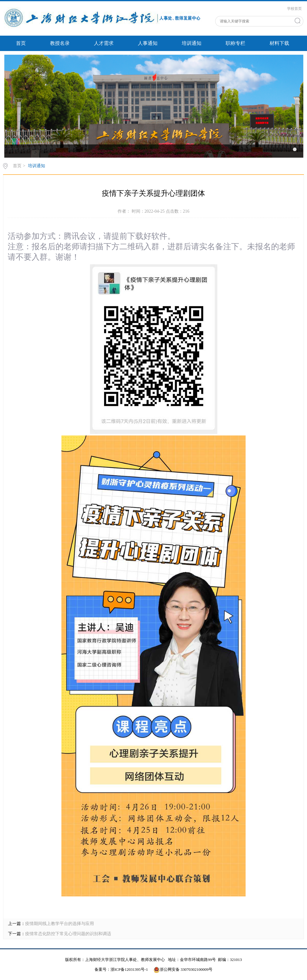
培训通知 (192, 43)
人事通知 (148, 43)
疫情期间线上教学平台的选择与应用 (60, 924)
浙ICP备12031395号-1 (130, 969)
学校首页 (294, 9)
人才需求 (104, 43)
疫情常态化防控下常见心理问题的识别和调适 (68, 934)
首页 (21, 43)
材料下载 (279, 43)
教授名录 (60, 43)
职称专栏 (235, 43)
